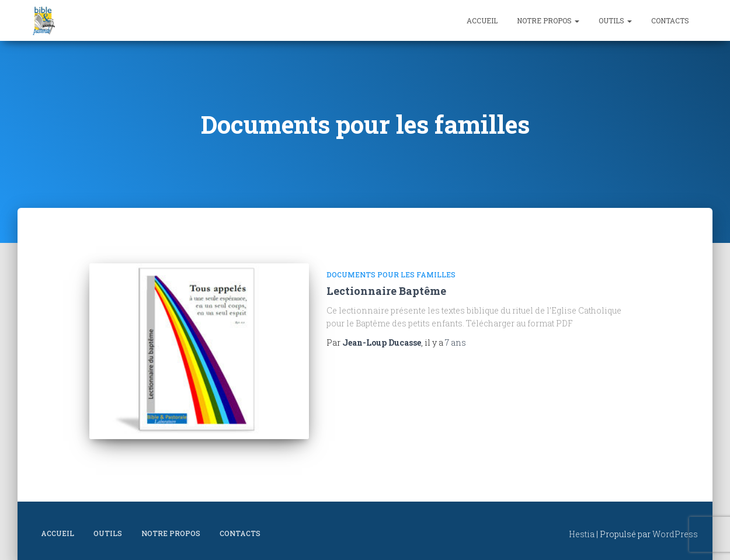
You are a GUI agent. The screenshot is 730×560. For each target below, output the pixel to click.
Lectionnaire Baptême (386, 291)
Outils (615, 20)
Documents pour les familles (391, 274)
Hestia (582, 534)
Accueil (482, 20)
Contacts (670, 20)
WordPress (675, 534)
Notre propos (548, 20)
